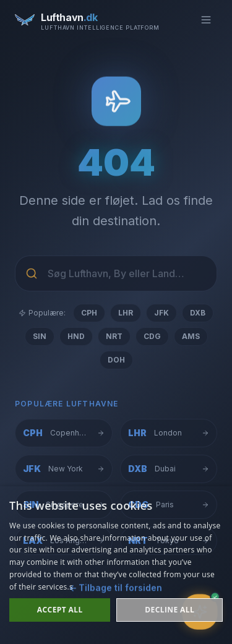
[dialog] (116, 565)
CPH (89, 313)
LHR (126, 313)
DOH (116, 360)
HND (76, 336)
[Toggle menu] (206, 20)
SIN (40, 336)
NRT (114, 336)
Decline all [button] (170, 610)
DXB (198, 313)
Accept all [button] (60, 610)
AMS (191, 336)
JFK (161, 313)
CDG (152, 336)
